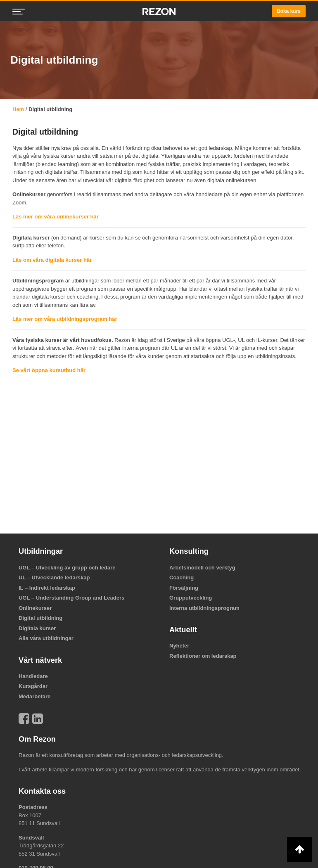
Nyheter (179, 646)
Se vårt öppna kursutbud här (49, 370)
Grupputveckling (191, 598)
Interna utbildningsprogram (204, 608)
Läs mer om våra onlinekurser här (56, 217)
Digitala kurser (37, 628)
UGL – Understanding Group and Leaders (71, 598)
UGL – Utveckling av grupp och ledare (67, 568)
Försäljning (184, 588)
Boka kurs (289, 11)
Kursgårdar (33, 686)
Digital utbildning (40, 618)
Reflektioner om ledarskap (203, 656)
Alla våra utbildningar (46, 638)
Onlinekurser (35, 608)
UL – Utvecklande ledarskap (54, 577)
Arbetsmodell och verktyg (202, 568)
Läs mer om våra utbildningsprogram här (65, 319)
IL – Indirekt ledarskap (47, 588)
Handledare (33, 676)
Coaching (182, 577)
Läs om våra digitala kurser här (52, 260)
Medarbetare (34, 696)
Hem (18, 109)
